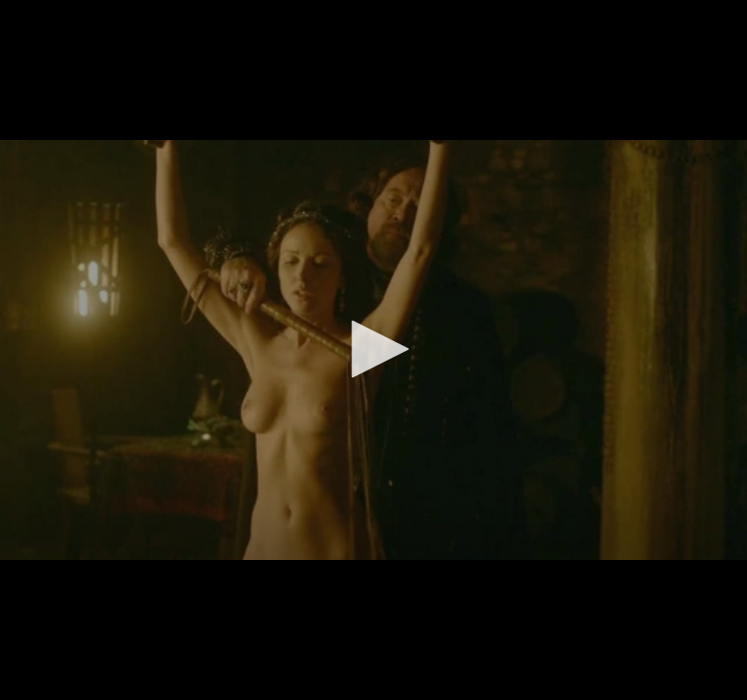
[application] (373, 350)
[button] (373, 349)
